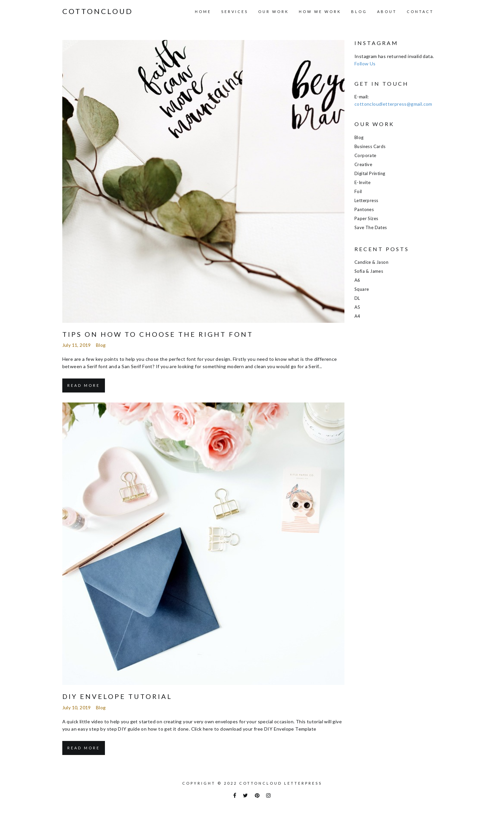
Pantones (364, 209)
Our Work (273, 12)
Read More (84, 385)
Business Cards (370, 146)
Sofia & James (369, 271)
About (387, 12)
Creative (363, 164)
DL (357, 298)
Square (362, 289)
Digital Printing (370, 173)
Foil (358, 191)
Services (235, 12)
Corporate (365, 155)
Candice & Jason (371, 262)
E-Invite (362, 182)
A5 (357, 307)
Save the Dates (371, 227)
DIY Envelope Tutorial (117, 696)
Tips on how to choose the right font (158, 334)
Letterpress (366, 200)
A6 (357, 280)
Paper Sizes (366, 218)
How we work (320, 12)
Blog (359, 12)
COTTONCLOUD (98, 11)
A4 (357, 316)
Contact (420, 12)
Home (203, 12)
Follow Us (365, 64)
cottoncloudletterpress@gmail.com (393, 104)
